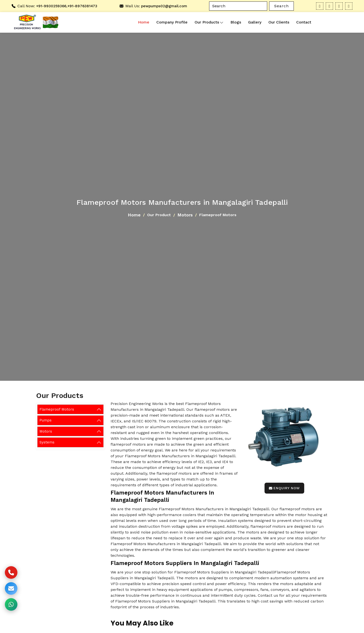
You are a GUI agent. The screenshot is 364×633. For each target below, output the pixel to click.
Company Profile (172, 22)
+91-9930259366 (51, 6)
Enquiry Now (284, 488)
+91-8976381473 (82, 6)
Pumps (45, 420)
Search (281, 6)
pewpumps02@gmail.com (164, 6)
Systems (47, 442)
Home (144, 22)
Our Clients (279, 22)
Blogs (236, 22)
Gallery (255, 22)
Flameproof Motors (57, 409)
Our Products (209, 22)
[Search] (238, 6)
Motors (185, 215)
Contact (304, 22)
